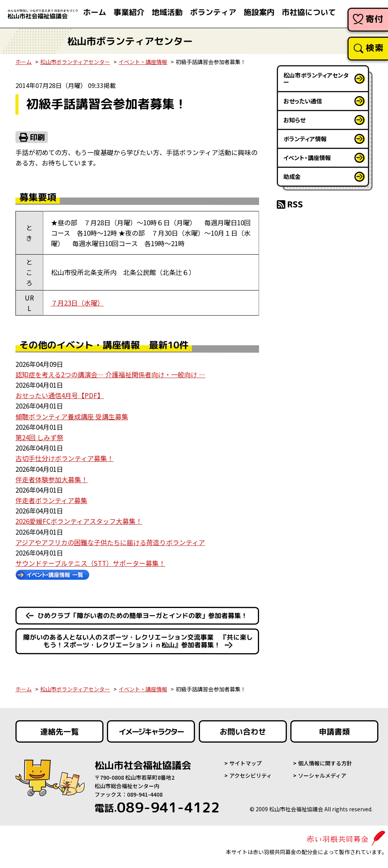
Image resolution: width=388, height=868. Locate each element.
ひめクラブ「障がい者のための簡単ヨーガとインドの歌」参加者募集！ (142, 616)
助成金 (292, 176)
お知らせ (294, 120)
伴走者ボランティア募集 (51, 500)
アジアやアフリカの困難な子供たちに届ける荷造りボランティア (110, 542)
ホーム (24, 62)
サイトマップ (246, 763)
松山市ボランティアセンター (75, 62)
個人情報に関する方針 (325, 763)
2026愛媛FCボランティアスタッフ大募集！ (79, 521)
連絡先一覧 (59, 731)
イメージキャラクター (151, 731)
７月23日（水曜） (77, 303)
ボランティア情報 (305, 139)
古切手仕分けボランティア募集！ (64, 458)
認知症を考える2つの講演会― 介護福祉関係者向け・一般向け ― (110, 374)
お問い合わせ (243, 731)
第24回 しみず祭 (39, 437)
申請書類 (334, 731)
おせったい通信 (303, 101)
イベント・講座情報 (143, 62)
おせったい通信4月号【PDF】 (60, 395)
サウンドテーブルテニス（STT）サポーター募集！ (90, 563)
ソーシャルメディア (322, 775)
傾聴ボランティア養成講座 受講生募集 (72, 416)
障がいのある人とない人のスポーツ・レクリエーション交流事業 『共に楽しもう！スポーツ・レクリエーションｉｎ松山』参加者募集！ (138, 641)
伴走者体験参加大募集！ (52, 479)
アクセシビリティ (251, 775)
